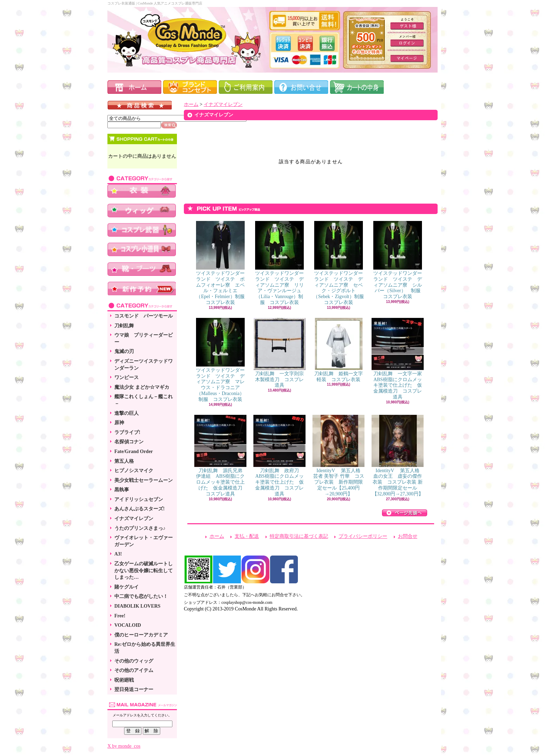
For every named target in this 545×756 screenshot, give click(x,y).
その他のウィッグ (134, 661)
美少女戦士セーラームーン (144, 480)
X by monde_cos (124, 746)
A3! (118, 554)
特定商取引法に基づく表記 (299, 536)
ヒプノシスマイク (134, 471)
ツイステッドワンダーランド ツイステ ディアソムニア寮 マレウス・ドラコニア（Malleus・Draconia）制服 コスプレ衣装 (220, 360)
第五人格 (124, 461)
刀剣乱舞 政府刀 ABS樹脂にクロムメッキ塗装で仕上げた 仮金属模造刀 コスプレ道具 (279, 456)
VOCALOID (128, 625)
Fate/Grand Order (134, 451)
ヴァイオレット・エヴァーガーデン (144, 541)
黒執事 (122, 490)
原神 (119, 423)
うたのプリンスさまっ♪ (140, 528)
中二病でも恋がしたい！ (141, 596)
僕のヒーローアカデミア (141, 635)
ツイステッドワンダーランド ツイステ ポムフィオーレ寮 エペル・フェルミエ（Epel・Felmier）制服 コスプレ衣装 (223, 263)
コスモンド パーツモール (144, 316)
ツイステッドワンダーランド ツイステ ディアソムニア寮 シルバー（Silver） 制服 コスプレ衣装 (399, 260)
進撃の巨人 (127, 413)
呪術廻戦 (124, 680)
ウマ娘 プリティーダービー (144, 339)
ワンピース (127, 377)
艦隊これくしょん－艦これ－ (144, 400)
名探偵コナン (129, 442)
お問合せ (408, 536)
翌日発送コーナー (134, 689)
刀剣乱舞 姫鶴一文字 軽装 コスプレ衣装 (341, 350)
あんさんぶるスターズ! (140, 509)
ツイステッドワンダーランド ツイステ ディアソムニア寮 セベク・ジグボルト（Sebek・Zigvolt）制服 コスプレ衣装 (341, 263)
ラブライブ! (127, 432)
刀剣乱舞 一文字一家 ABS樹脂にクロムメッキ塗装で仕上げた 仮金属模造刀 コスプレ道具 (399, 359)
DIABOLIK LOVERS (137, 606)
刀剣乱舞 (124, 326)
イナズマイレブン (134, 519)
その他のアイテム (134, 670)
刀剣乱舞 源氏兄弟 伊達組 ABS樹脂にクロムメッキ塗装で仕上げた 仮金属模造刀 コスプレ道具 (221, 456)
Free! (120, 616)
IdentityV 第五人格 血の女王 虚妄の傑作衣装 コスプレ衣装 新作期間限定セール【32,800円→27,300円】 (398, 456)
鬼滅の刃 (124, 351)
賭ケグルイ (127, 587)
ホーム (191, 104)
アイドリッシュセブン (139, 499)
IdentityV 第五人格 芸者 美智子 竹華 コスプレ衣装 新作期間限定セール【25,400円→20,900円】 (339, 456)
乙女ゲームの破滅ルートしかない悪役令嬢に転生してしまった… (144, 570)
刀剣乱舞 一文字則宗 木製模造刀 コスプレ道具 (281, 353)
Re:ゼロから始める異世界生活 (145, 648)
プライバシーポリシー (363, 536)
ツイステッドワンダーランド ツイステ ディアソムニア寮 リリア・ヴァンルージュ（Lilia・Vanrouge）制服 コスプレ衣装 (279, 263)
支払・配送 (247, 536)
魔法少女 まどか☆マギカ (142, 387)
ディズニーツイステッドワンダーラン (144, 365)
